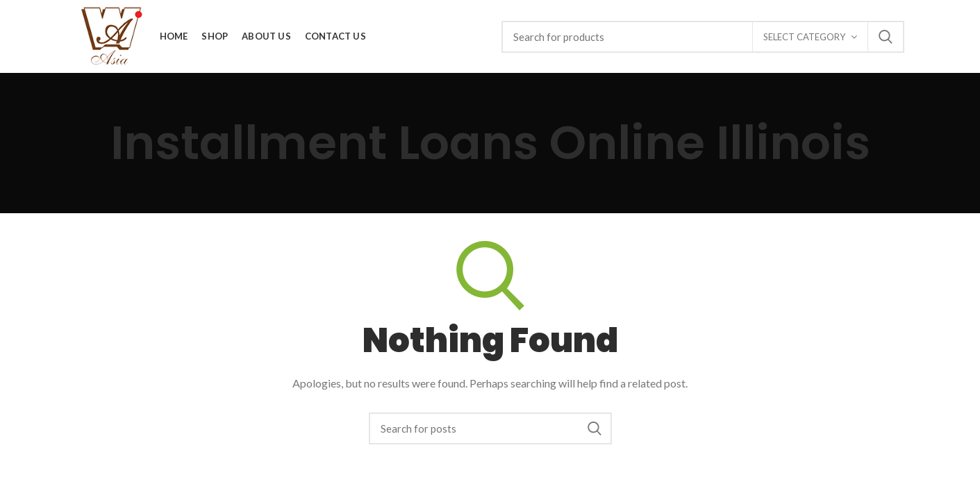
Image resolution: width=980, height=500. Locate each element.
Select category (804, 37)
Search (886, 37)
